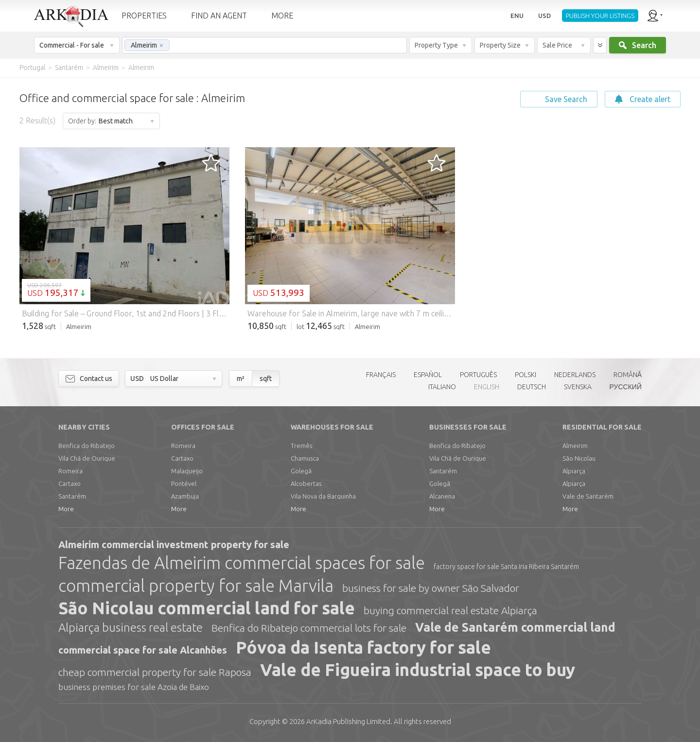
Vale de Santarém (588, 496)
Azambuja (185, 496)
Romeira (70, 471)
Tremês (301, 446)
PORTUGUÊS (478, 375)
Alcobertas (306, 483)
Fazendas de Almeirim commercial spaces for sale (242, 563)
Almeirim (575, 446)
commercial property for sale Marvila (196, 586)
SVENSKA (578, 387)
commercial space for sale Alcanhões (143, 650)
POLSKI (525, 375)
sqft (266, 379)
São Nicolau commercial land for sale (207, 608)
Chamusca (305, 458)
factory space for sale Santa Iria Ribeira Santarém (506, 567)
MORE (282, 16)
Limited (348, 721)
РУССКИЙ (626, 387)
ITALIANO (442, 387)
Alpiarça (574, 471)
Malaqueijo (187, 471)
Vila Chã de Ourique (87, 458)
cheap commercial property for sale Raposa (155, 672)
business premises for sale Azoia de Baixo (134, 687)
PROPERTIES (144, 16)
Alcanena (442, 496)
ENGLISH (487, 387)
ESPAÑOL (428, 375)
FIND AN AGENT (219, 16)
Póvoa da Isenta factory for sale (363, 647)
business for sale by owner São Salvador (431, 588)
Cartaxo (70, 483)
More (66, 509)
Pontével (184, 483)
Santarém (72, 496)
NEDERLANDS (575, 375)
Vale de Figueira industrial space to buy (418, 670)
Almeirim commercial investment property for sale (174, 544)
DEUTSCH (532, 387)
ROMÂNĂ (628, 375)
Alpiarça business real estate (131, 628)
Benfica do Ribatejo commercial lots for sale (309, 628)
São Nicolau (579, 458)
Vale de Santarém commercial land (515, 627)
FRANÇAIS (381, 375)
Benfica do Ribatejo (87, 446)
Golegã (301, 471)
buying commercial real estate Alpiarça (450, 610)
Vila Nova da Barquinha (323, 496)
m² (241, 379)
